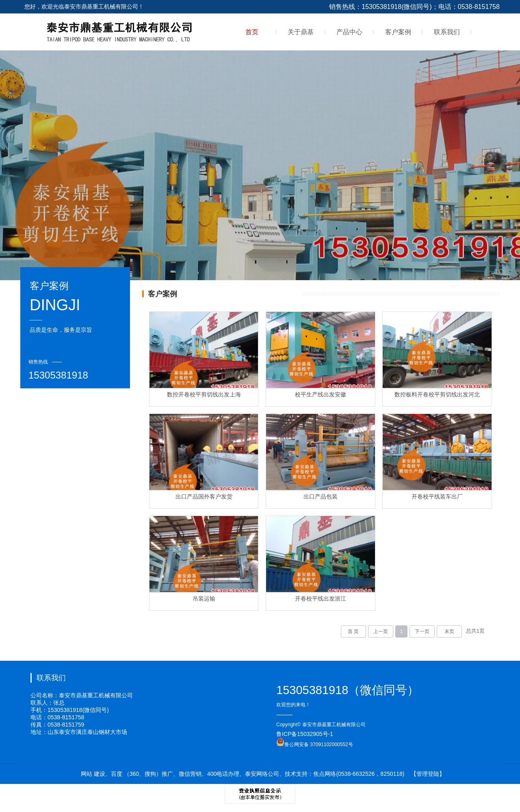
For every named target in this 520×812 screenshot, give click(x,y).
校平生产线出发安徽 (321, 394)
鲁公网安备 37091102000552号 (315, 745)
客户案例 (398, 32)
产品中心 (349, 32)
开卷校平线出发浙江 (321, 599)
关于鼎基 (301, 32)
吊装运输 (204, 599)
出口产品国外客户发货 (204, 496)
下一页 (422, 631)
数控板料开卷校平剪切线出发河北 (437, 394)
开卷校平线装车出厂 (437, 496)
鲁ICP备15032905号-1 (305, 734)
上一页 (381, 631)
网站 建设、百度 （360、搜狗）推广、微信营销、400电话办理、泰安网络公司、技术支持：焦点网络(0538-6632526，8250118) (243, 774)
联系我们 (447, 32)
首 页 (353, 631)
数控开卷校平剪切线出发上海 (204, 394)
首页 (252, 32)
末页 (449, 631)
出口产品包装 (321, 496)
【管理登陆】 (428, 774)
